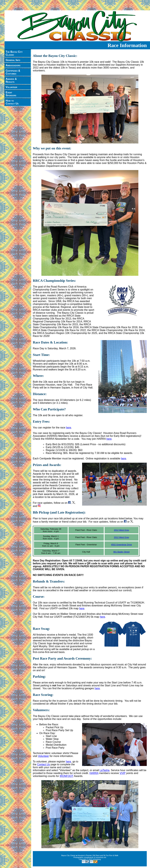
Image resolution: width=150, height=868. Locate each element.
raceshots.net (101, 857)
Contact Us (44, 764)
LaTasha (104, 770)
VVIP (123, 773)
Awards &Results (11, 80)
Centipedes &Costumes (13, 72)
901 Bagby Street (121, 552)
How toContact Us (12, 102)
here (69, 428)
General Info (13, 60)
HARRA (94, 773)
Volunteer (11, 87)
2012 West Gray (122, 530)
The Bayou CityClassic (14, 53)
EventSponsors (11, 94)
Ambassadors (13, 65)
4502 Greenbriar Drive (121, 545)
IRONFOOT (66, 776)
